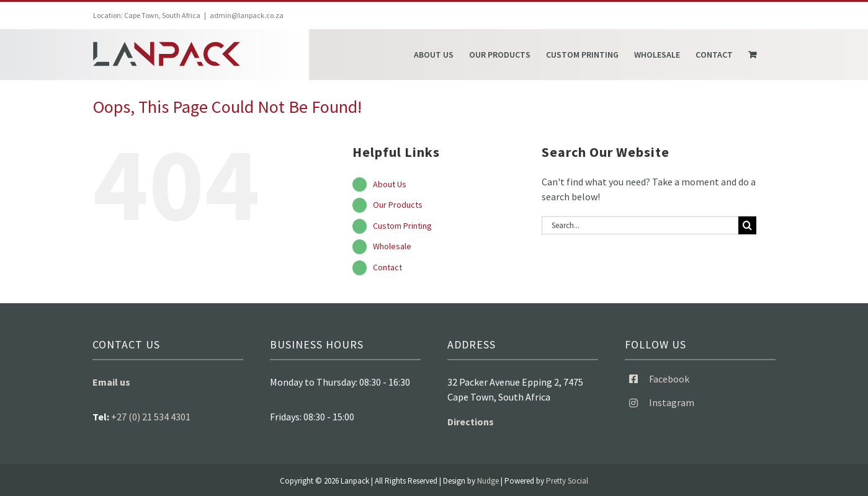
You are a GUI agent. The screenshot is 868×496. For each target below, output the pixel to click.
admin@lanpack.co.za (247, 15)
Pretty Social (567, 481)
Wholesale (392, 246)
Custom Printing (402, 226)
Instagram (672, 402)
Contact (387, 267)
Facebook (669, 379)
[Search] (747, 225)
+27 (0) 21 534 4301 (151, 417)
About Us (390, 184)
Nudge (488, 481)
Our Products (398, 205)
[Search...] (640, 225)
